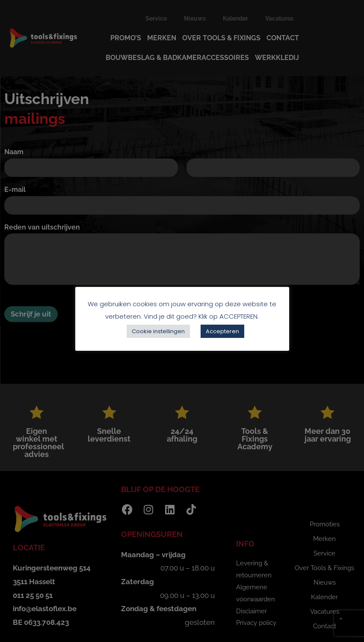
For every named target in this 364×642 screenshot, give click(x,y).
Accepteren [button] (222, 331)
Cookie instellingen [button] (158, 331)
